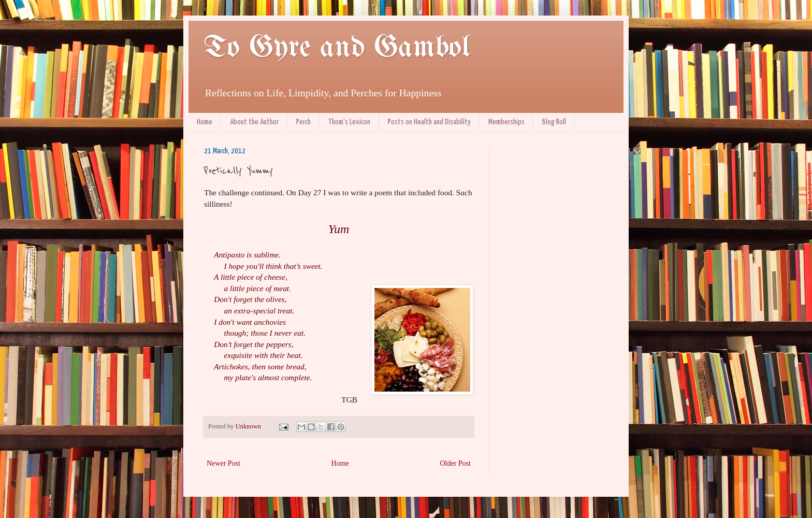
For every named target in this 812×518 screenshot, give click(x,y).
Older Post (456, 463)
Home (205, 122)
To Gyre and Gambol (337, 48)
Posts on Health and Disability (429, 122)
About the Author (254, 122)
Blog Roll (554, 122)
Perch (303, 122)
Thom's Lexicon (349, 122)
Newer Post (223, 463)
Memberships (506, 122)
